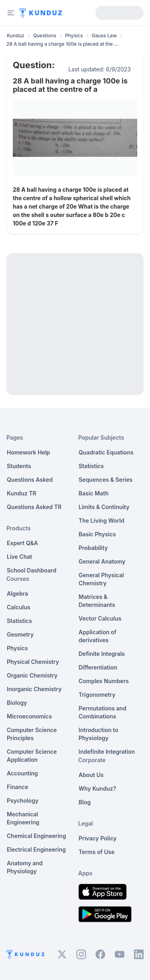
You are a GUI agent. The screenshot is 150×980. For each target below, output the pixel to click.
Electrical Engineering (36, 849)
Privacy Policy (98, 838)
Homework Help (28, 452)
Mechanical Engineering (23, 818)
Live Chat (19, 557)
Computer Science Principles (32, 734)
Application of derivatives (98, 636)
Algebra (17, 593)
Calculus (19, 607)
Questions (45, 36)
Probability (93, 548)
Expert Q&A (22, 543)
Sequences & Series (106, 480)
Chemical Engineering (36, 836)
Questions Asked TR (34, 507)
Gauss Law (104, 36)
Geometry (20, 634)
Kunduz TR (22, 493)
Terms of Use (97, 852)
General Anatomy (102, 561)
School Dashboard (32, 570)
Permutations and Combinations (103, 712)
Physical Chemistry (33, 662)
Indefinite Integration (107, 752)
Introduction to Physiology (99, 734)
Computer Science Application (32, 756)
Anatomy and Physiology (25, 867)
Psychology (23, 800)
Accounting (22, 773)
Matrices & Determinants (97, 601)
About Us (91, 775)
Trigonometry (97, 695)
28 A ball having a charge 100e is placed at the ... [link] (62, 44)
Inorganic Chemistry (34, 689)
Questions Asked (30, 480)
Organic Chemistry (32, 675)
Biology (17, 703)
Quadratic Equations (106, 452)
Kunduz (16, 36)
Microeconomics (29, 716)
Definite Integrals (102, 654)
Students (19, 466)
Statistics (19, 621)
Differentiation (98, 667)
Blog (85, 802)
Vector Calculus (100, 618)
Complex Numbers (104, 681)
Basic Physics (97, 534)
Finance (18, 787)
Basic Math (94, 493)
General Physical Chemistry (101, 579)
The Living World (102, 520)
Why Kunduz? (98, 788)
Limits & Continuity (104, 507)
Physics (74, 36)
